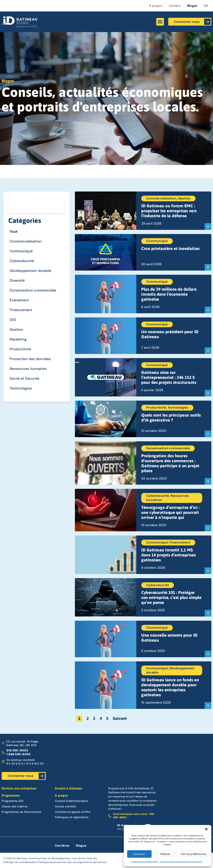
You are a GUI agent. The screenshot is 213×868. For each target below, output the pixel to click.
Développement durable (31, 272)
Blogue (192, 6)
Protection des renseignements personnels (181, 862)
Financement (21, 312)
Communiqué (22, 252)
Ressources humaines (29, 371)
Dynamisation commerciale (34, 292)
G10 (13, 321)
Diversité (17, 282)
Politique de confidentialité (145, 862)
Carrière (175, 6)
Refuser (165, 854)
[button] (206, 829)
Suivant (120, 718)
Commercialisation (26, 242)
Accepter (139, 854)
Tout (14, 232)
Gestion (17, 331)
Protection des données (31, 361)
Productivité (21, 351)
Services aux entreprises (19, 788)
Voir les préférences (194, 854)
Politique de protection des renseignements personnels (73, 862)
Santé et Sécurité (25, 381)
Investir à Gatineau (69, 788)
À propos (156, 6)
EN (206, 6)
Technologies (21, 391)
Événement (20, 302)
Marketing (18, 341)
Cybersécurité (22, 262)
